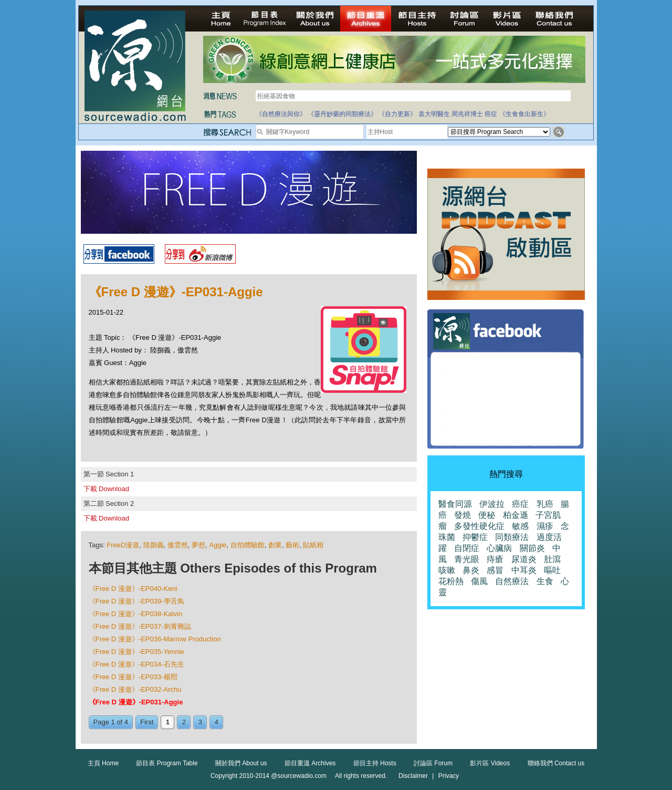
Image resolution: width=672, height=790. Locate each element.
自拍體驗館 (248, 545)
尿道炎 (524, 559)
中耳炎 (524, 570)
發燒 (463, 515)
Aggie (218, 545)
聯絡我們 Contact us (556, 763)
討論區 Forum (433, 763)
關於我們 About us (241, 763)
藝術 (292, 545)
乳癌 (545, 504)
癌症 (491, 114)
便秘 (487, 515)
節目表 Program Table (167, 763)
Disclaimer (413, 776)
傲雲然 (178, 545)
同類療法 (512, 537)
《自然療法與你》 (281, 114)
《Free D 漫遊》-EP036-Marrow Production (155, 639)
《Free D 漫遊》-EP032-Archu (135, 689)
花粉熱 (451, 581)
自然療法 (512, 581)
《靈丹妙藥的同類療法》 (342, 114)
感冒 (495, 570)
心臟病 (499, 548)
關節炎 (532, 548)
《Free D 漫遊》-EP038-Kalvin (135, 614)
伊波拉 (492, 504)
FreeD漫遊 (123, 545)
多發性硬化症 (479, 526)
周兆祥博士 (467, 114)
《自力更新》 (397, 114)
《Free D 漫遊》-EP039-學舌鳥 (136, 601)
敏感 (520, 526)
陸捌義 (154, 545)
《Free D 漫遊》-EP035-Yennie (136, 652)
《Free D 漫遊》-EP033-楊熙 (133, 677)
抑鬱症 (475, 537)
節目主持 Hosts (375, 763)
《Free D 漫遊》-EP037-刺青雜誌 (140, 626)
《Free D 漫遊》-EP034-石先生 (136, 664)
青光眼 (467, 559)
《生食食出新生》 (524, 114)
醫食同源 (455, 504)
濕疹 (545, 526)
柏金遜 (516, 515)
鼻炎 (471, 570)
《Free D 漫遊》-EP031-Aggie (136, 702)
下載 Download (106, 489)
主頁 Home (103, 763)
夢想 (198, 545)
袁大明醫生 (434, 114)
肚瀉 (552, 559)
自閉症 (467, 548)
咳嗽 (447, 570)
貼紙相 (313, 545)
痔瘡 (495, 559)
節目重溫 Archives (310, 763)
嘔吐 (552, 570)
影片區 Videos (490, 763)
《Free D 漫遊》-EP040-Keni (133, 589)
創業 (275, 545)
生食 (545, 581)
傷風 (479, 581)
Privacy (449, 776)
